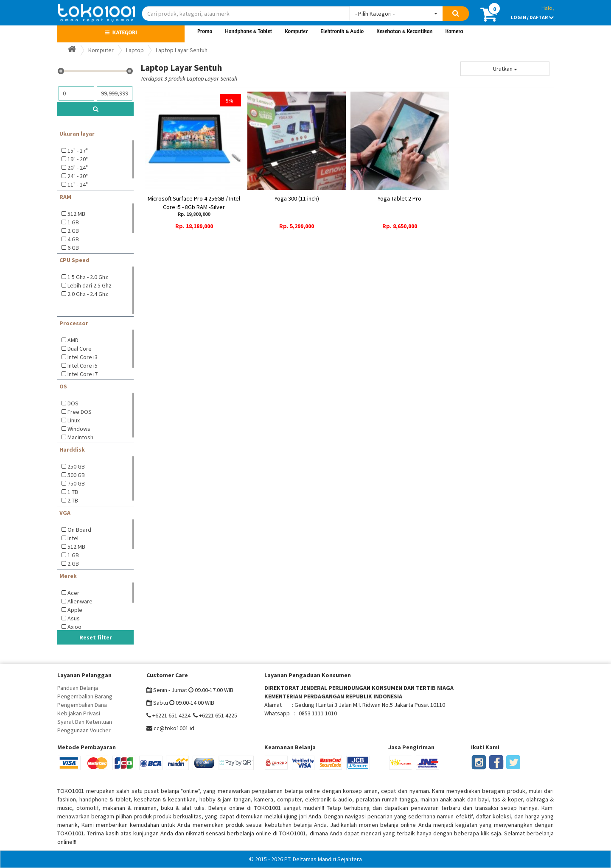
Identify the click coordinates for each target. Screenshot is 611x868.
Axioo (74, 627)
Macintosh (80, 437)
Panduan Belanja (78, 688)
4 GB (73, 239)
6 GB (73, 248)
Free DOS (80, 412)
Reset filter (96, 637)
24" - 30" (78, 176)
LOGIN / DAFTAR (532, 17)
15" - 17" (78, 151)
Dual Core (80, 349)
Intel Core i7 (83, 374)
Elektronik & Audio (342, 31)
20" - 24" (78, 167)
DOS (73, 403)
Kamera (454, 31)
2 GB (73, 231)
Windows (79, 429)
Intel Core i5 (83, 366)
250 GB (76, 466)
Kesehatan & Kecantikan (404, 31)
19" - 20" (78, 159)
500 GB (76, 475)
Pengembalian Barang (85, 696)
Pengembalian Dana (82, 705)
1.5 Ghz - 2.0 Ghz (88, 277)
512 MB (76, 214)
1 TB (73, 492)
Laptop (135, 50)
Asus (74, 618)
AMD (73, 340)
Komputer (296, 31)
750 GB (76, 483)
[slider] (61, 71)
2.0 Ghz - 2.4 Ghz (88, 294)
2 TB (73, 500)
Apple (75, 610)
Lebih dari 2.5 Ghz (90, 285)
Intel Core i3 (83, 357)
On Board (79, 530)
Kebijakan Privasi (79, 713)
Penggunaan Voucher (84, 730)
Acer (73, 593)
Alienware (80, 601)
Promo (205, 31)
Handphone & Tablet (248, 31)
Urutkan (505, 69)
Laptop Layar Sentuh (182, 50)
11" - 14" (78, 184)
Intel (73, 538)
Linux (74, 420)
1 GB (73, 222)
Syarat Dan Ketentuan (85, 722)
